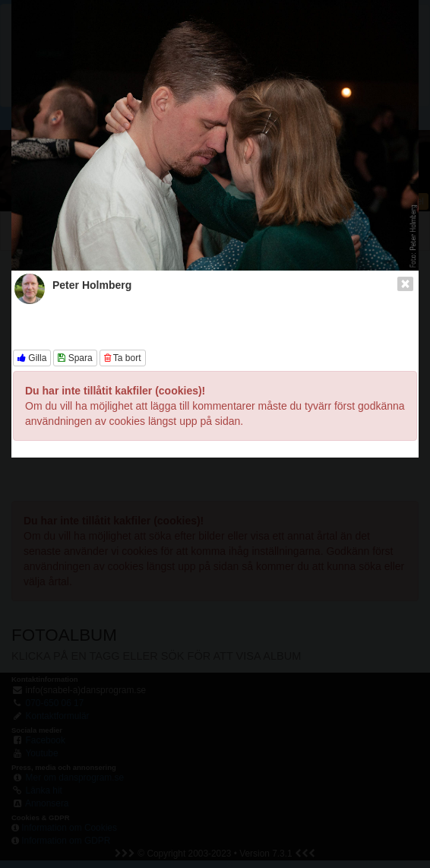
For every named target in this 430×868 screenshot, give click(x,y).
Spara (75, 358)
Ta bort (123, 358)
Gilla (32, 358)
